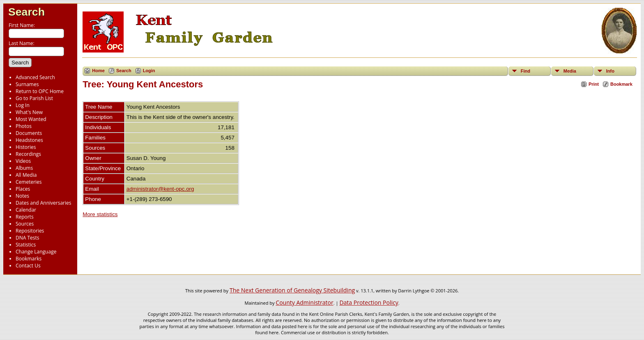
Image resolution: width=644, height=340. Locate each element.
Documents (29, 133)
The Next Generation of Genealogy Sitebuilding (292, 290)
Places (23, 189)
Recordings (28, 154)
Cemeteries (29, 182)
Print (594, 84)
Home (98, 71)
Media (570, 71)
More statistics (100, 214)
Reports (25, 217)
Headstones (29, 140)
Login (149, 71)
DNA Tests (28, 238)
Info (610, 71)
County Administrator (304, 302)
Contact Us (28, 266)
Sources (25, 224)
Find (526, 71)
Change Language (36, 252)
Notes (22, 196)
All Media (26, 175)
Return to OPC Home (40, 91)
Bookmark (621, 84)
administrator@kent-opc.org (160, 189)
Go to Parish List (34, 98)
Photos (24, 126)
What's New (29, 112)
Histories (26, 147)
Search (26, 12)
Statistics (26, 245)
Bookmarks (29, 259)
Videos (23, 161)
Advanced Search (35, 77)
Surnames (27, 84)
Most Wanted (31, 119)
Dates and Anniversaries (43, 203)
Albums (24, 168)
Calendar (26, 210)
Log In (23, 105)
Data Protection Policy (369, 302)
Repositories (30, 231)
